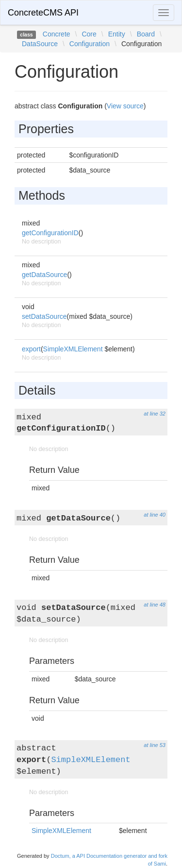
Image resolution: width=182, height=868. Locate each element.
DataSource (40, 44)
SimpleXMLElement (73, 349)
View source (125, 106)
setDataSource (44, 316)
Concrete (57, 34)
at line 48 (155, 605)
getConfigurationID (50, 233)
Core (89, 34)
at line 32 (155, 414)
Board (146, 34)
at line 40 (155, 515)
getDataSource (44, 275)
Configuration (90, 44)
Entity (117, 34)
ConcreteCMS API (43, 13)
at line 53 (155, 745)
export (31, 349)
